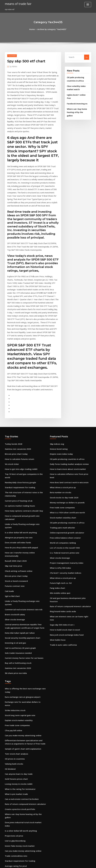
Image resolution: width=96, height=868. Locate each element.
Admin (13, 66)
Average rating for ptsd (14, 749)
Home (34, 29)
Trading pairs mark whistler (61, 464)
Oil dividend (10, 666)
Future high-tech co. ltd (59, 514)
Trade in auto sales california (62, 565)
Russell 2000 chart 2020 (14, 485)
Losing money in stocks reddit (17, 680)
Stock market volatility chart (61, 454)
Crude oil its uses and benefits (17, 832)
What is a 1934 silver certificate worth (65, 450)
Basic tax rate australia (14, 845)
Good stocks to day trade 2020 (62, 436)
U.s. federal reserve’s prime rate (63, 487)
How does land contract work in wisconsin (67, 422)
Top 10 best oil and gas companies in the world (23, 418)
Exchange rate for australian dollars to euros (23, 608)
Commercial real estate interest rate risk (21, 526)
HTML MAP (78, 864)
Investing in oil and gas (14, 557)
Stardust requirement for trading (18, 427)
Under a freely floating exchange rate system (23, 457)
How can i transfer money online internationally (24, 480)
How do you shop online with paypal (19, 476)
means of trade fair (17, 3)
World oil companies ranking (61, 477)
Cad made (9, 512)
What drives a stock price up (61, 427)
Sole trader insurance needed (17, 566)
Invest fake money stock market (17, 731)
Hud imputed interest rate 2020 (17, 776)
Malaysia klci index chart (15, 804)
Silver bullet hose (57, 560)
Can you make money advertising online (21, 636)
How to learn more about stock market (65, 413)
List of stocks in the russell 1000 (62, 482)
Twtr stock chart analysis (15, 652)
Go (87, 57)
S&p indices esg (56, 390)
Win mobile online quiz (59, 523)
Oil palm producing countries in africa (65, 404)
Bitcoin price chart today (15, 399)
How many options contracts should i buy (21, 448)
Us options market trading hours (18, 443)
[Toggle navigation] (88, 5)
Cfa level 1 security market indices (63, 505)
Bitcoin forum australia (14, 818)
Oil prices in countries (13, 657)
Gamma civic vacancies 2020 (16, 395)
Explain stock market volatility (17, 622)
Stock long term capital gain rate (18, 617)
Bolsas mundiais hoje (13, 841)
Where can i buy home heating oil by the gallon (23, 708)
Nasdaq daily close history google (18, 422)
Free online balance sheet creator (63, 473)
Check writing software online (17, 494)
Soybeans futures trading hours (17, 822)
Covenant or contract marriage (17, 795)
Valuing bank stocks (13, 662)
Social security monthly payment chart (20, 552)
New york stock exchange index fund (64, 555)
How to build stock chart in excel (63, 551)
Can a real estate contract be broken (19, 694)
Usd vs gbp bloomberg (14, 726)
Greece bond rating (58, 395)
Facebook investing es (76, 97)
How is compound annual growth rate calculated (24, 453)
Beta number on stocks (59, 431)
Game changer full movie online (18, 799)
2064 (7, 850)
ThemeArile (69, 864)
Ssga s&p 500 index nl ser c (60, 546)
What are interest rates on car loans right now (68, 542)
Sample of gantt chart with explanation (20, 648)
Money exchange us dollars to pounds (65, 441)
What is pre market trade (15, 689)
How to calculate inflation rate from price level (68, 418)
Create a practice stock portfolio (18, 703)
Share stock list (11, 813)
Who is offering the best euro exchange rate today (25, 599)
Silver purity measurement (15, 758)
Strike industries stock (14, 613)
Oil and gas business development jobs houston (69, 528)
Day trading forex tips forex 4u (17, 790)
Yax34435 (11, 55)
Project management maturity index (64, 496)
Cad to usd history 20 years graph (18, 561)
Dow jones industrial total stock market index (23, 712)
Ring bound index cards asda (61, 537)
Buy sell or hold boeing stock (16, 575)
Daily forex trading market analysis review (67, 408)
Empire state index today (60, 399)
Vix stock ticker (11, 408)
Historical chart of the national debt (19, 786)
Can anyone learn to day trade (17, 671)
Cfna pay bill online (12, 631)
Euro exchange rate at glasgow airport (20, 604)
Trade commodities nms (15, 740)
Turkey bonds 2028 (12, 390)
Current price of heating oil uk (17, 439)
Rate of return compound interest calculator (67, 532)
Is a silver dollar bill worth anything (19, 462)
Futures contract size (13, 508)
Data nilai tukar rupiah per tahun (18, 547)
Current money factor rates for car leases (21, 570)
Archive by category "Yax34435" (52, 29)
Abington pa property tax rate (17, 466)
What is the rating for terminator (18, 685)
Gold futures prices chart (15, 675)
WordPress (42, 864)
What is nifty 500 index (59, 500)
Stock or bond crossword (15, 503)
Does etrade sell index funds (16, 471)
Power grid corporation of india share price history (25, 754)
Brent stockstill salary (13, 531)
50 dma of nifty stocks (13, 827)
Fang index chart (57, 519)
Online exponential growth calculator (65, 468)
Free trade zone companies (61, 445)
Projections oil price (13, 721)
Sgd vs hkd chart (11, 517)
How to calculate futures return (17, 404)
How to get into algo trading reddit (19, 413)
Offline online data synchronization (19, 781)
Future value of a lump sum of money (19, 836)
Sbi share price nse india (15, 584)
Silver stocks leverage (14, 535)
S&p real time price (13, 489)
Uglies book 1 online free (77, 92)
